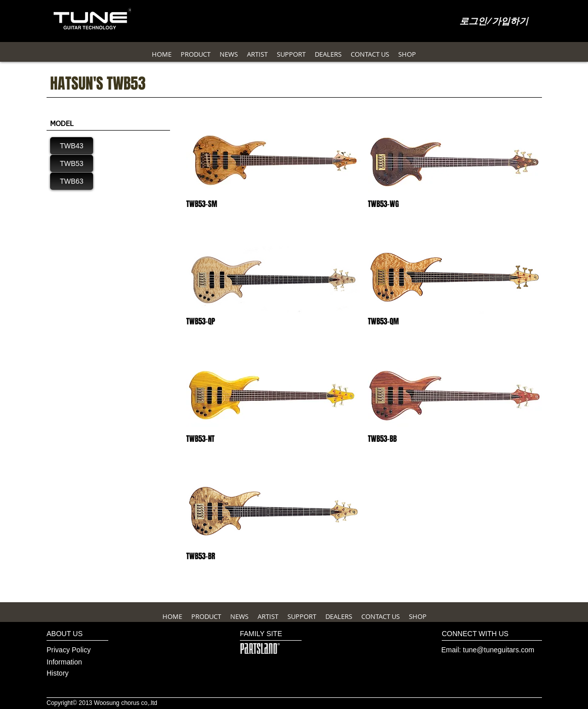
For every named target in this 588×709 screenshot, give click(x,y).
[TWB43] (72, 146)
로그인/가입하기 (494, 22)
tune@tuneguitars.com (499, 650)
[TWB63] (72, 181)
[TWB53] (72, 163)
